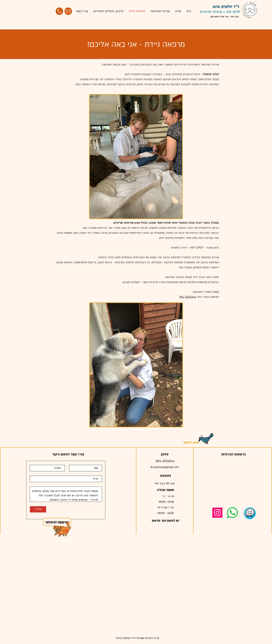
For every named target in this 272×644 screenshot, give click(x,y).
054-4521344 (188, 297)
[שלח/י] (38, 509)
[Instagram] (217, 513)
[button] (62, 529)
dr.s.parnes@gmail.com (165, 467)
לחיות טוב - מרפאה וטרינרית (220, 12)
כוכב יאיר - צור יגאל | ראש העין (225, 17)
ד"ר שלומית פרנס (226, 7)
